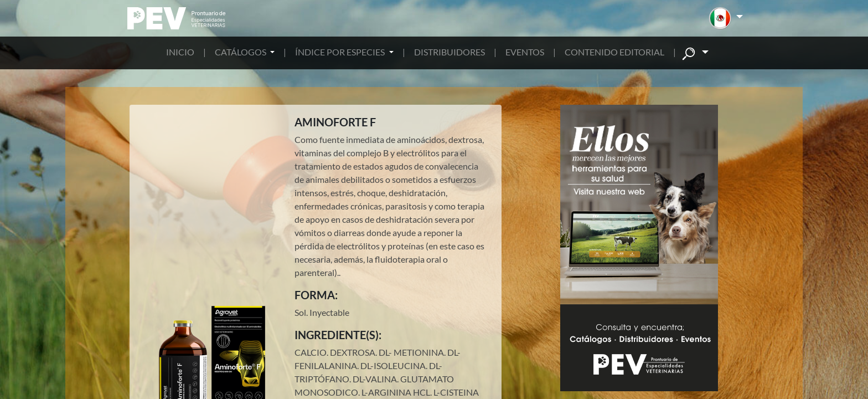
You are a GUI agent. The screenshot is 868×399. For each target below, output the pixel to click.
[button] (726, 18)
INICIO (180, 52)
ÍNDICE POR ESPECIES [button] (341, 52)
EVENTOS (525, 52)
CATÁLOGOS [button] (241, 52)
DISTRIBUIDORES (449, 52)
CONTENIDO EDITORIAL (614, 52)
